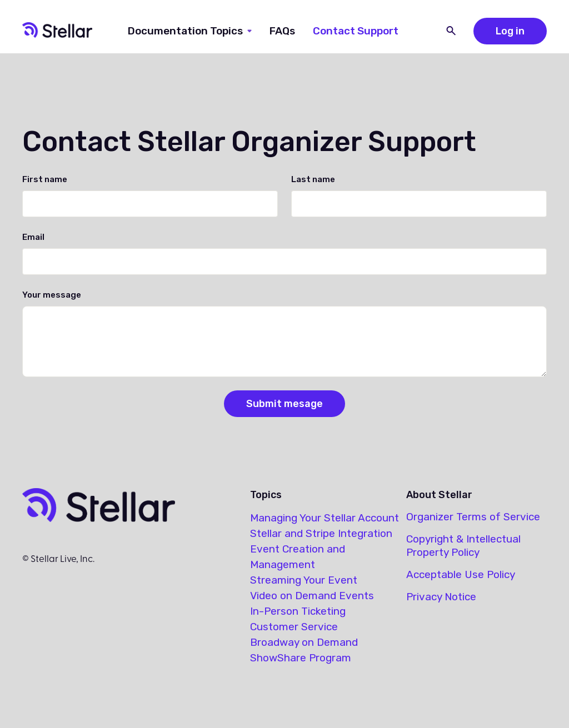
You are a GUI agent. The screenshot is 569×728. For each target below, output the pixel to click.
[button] (190, 31)
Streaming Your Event (304, 580)
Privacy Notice (441, 597)
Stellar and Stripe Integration (321, 533)
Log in (510, 31)
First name (45, 179)
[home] (57, 31)
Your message (52, 295)
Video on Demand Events (312, 596)
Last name (313, 179)
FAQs (282, 31)
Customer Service (294, 627)
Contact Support (356, 31)
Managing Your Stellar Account (325, 518)
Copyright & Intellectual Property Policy (463, 546)
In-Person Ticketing (298, 611)
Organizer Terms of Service (473, 517)
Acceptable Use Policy (461, 574)
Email (33, 237)
